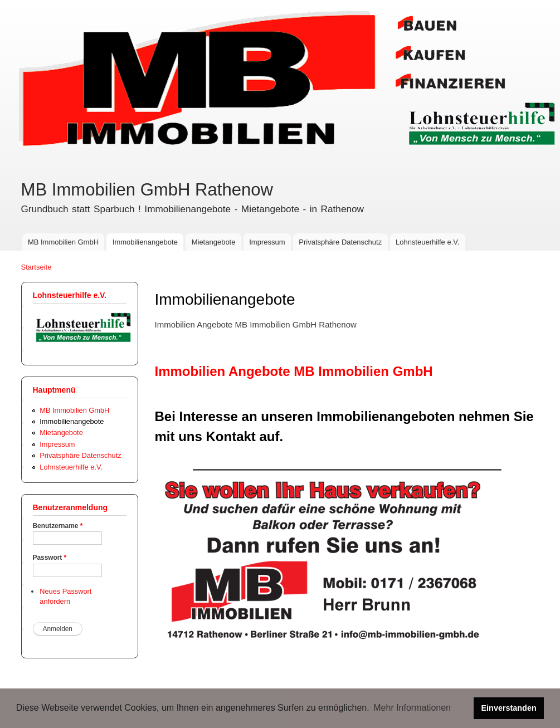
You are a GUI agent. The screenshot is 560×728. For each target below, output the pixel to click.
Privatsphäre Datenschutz (340, 242)
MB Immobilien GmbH (63, 242)
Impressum (267, 242)
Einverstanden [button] (509, 708)
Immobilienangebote (145, 242)
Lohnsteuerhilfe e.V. (427, 242)
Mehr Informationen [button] (412, 708)
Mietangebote (214, 242)
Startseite (36, 267)
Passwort (50, 558)
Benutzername (58, 526)
